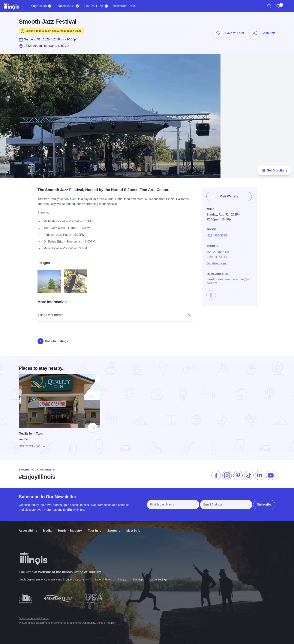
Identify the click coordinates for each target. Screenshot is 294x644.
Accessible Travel (125, 6)
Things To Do (38, 6)
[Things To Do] (50, 6)
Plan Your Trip (94, 6)
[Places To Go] (78, 6)
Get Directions (274, 171)
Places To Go (66, 6)
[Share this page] (255, 33)
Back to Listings (53, 341)
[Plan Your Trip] (106, 6)
